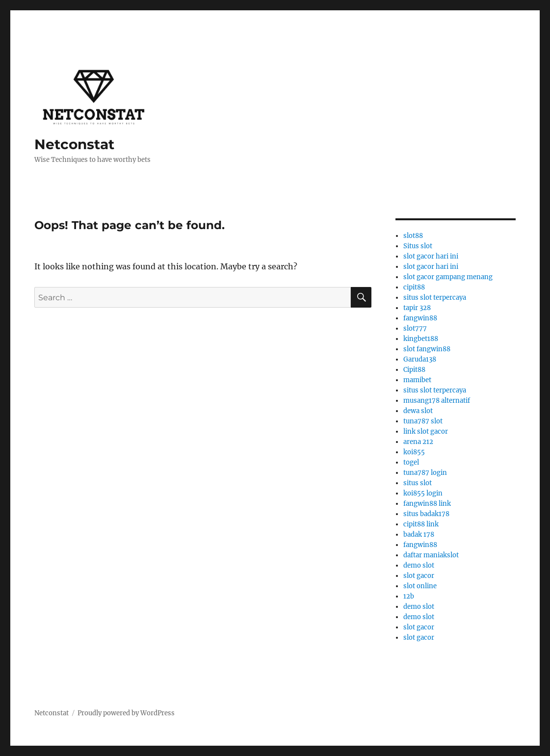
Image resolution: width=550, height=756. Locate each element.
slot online (420, 586)
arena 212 (418, 442)
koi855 (414, 452)
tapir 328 (417, 308)
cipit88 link (421, 524)
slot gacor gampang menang (448, 277)
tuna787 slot (423, 421)
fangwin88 (420, 318)
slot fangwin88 (427, 349)
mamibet (417, 380)
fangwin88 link (427, 504)
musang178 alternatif (437, 401)
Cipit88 (414, 370)
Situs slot (418, 246)
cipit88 (414, 287)
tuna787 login (425, 473)
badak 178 (419, 534)
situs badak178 (426, 514)
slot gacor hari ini (431, 256)
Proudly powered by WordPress (126, 713)
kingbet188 (421, 339)
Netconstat (74, 144)
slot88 (413, 236)
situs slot (418, 483)
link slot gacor (426, 431)
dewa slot (418, 411)
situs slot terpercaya (435, 298)
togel (411, 462)
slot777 (415, 328)
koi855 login (423, 493)
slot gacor (419, 576)
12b (409, 596)
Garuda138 (420, 359)
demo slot (419, 565)
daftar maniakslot (431, 555)
